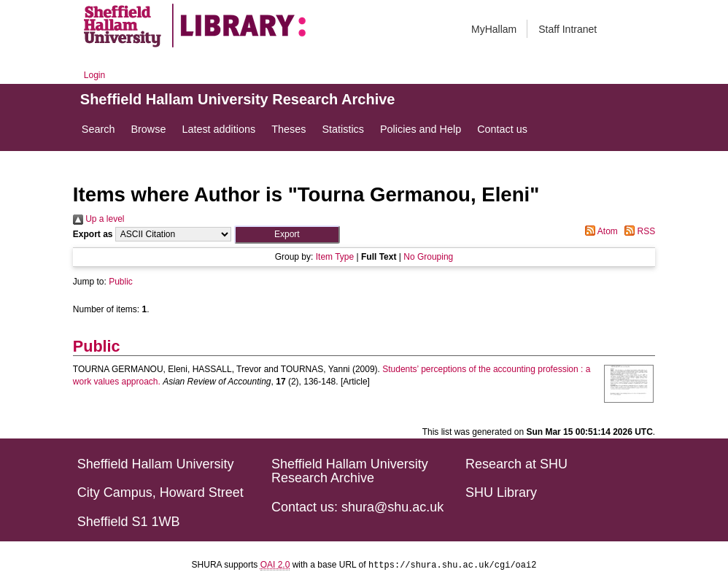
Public (121, 282)
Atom (599, 231)
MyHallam (494, 29)
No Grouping (428, 257)
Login (94, 75)
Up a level (99, 219)
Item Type (335, 257)
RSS (638, 231)
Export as (93, 234)
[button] (287, 235)
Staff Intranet (568, 29)
